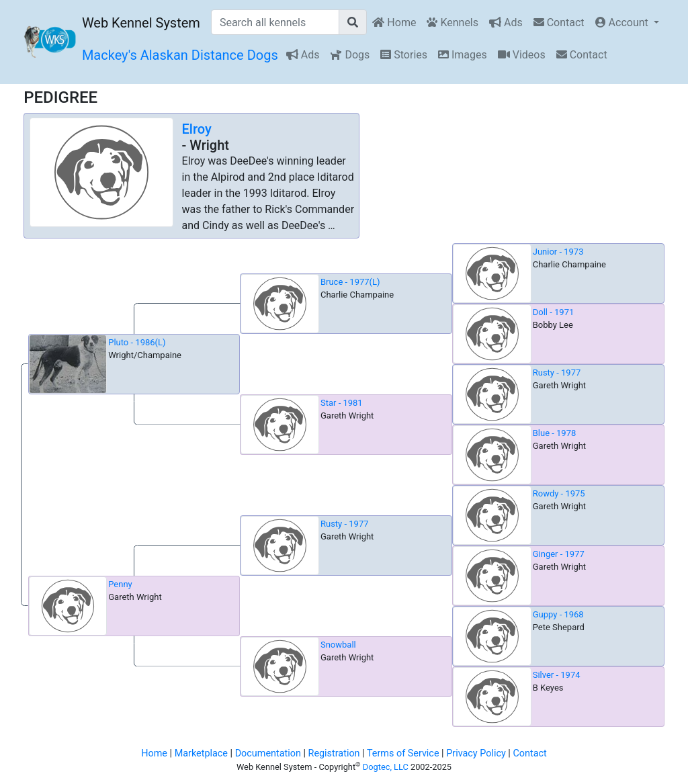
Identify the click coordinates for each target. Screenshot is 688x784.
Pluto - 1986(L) (137, 342)
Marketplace (201, 753)
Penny (120, 584)
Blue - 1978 (555, 433)
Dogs (350, 55)
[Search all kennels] (275, 22)
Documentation (268, 753)
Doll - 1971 (554, 312)
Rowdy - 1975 (559, 493)
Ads (506, 23)
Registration (334, 753)
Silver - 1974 (557, 675)
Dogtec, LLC (386, 767)
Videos (522, 55)
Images (463, 55)
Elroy (197, 129)
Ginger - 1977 (559, 554)
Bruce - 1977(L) (350, 282)
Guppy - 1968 (558, 614)
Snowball (338, 645)
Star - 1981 (342, 403)
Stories (404, 55)
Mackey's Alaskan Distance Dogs (180, 55)
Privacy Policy (476, 753)
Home (394, 23)
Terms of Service (403, 753)
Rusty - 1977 (557, 373)
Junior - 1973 (558, 252)
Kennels (453, 23)
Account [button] (623, 23)
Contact (559, 23)
